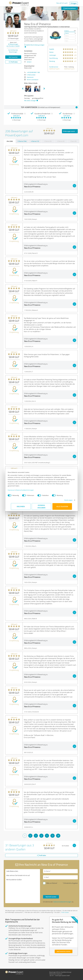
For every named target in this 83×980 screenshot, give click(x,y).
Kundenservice (54, 67)
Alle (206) (10, 141)
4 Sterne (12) (35, 141)
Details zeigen (65, 500)
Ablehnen (21, 506)
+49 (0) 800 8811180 (33, 72)
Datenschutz (52, 974)
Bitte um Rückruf (52, 883)
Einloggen (74, 3)
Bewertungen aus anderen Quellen (13, 45)
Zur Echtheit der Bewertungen (13, 51)
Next (44, 89)
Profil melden (65, 912)
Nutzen (51, 52)
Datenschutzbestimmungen (28, 490)
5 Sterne (66, 31)
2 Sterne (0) (61, 141)
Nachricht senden (51, 897)
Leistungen (53, 55)
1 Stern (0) (73, 141)
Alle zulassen (62, 506)
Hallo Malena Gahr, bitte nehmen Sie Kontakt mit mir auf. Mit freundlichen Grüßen (23, 886)
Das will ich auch (62, 3)
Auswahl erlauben (42, 506)
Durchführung (53, 58)
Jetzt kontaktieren (70, 8)
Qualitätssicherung (66, 972)
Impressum (15, 490)
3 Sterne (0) (48, 141)
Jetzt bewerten (13, 57)
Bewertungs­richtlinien (55, 972)
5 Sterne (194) (22, 141)
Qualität (52, 49)
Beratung (52, 61)
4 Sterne (66, 33)
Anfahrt (29, 62)
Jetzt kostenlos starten (64, 951)
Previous (23, 89)
